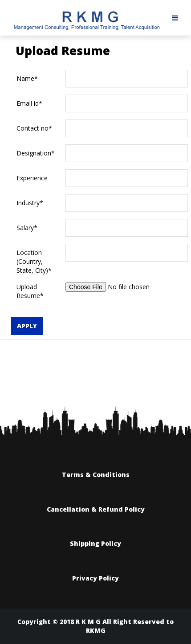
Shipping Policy (95, 543)
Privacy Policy (95, 578)
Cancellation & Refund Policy (96, 509)
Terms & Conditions (96, 475)
